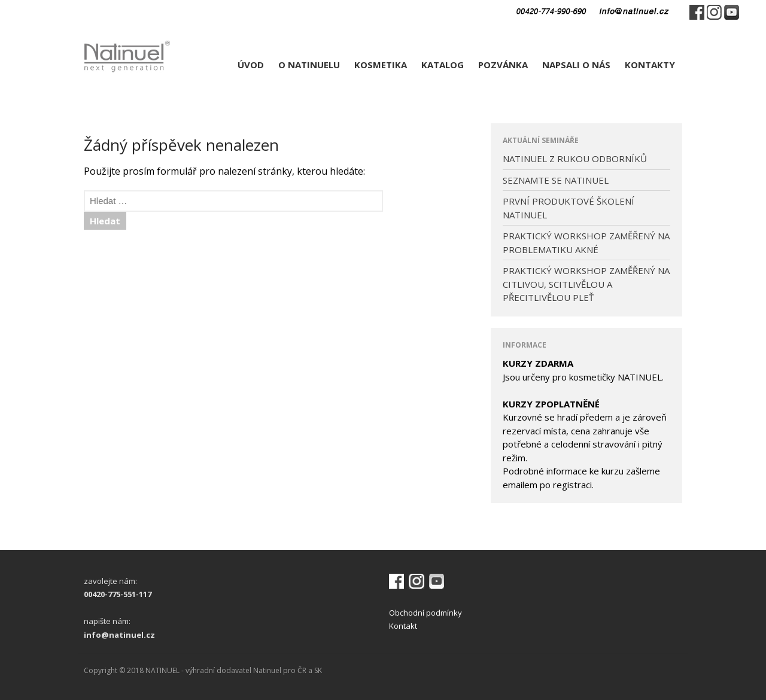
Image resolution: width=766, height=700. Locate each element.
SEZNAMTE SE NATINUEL (556, 180)
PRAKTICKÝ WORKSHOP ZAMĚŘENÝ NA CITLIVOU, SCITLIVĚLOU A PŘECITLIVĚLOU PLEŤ (586, 284)
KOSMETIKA (381, 65)
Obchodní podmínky (425, 613)
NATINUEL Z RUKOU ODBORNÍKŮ (575, 159)
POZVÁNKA (503, 65)
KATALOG (443, 65)
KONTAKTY (650, 65)
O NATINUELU (309, 65)
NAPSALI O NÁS (576, 65)
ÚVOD (251, 65)
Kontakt (403, 626)
